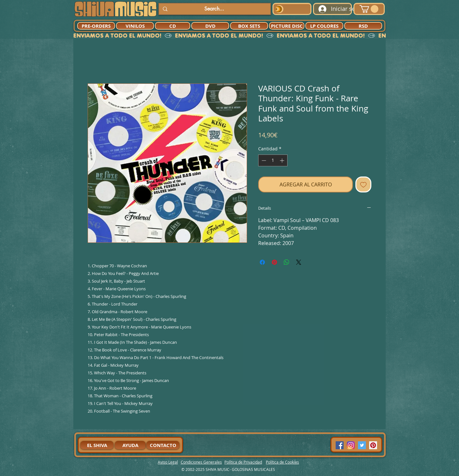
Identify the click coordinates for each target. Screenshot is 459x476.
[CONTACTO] (163, 445)
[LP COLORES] (324, 26)
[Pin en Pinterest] (274, 262)
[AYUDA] (130, 445)
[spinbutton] (273, 160)
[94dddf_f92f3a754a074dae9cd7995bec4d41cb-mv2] (351, 445)
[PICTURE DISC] (287, 26)
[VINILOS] (135, 26)
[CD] (173, 26)
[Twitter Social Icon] (362, 445)
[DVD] (210, 26)
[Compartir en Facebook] (262, 262)
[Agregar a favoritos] (363, 184)
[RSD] (363, 26)
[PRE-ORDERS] (96, 26)
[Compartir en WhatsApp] (287, 262)
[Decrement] (263, 160)
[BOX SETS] (249, 26)
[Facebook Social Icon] (340, 445)
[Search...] (214, 9)
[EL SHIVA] (97, 445)
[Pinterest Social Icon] (373, 445)
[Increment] (283, 160)
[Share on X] (299, 262)
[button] (369, 9)
